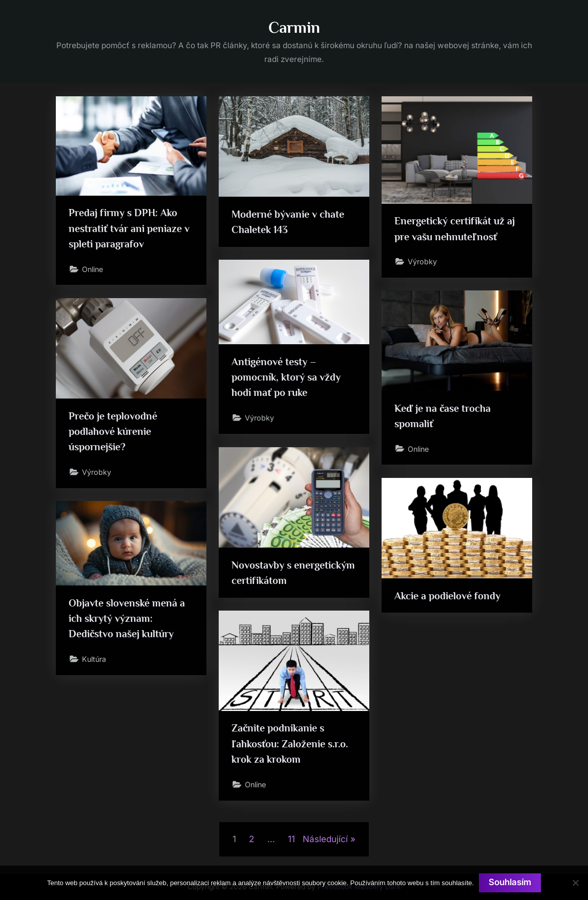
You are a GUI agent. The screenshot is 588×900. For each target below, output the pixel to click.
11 (291, 839)
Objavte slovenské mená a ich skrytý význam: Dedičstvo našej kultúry (127, 619)
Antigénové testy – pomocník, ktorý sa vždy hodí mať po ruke (286, 377)
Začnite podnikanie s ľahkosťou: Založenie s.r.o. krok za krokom (290, 744)
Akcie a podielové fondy (447, 596)
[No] (575, 883)
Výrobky (422, 262)
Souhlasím (510, 883)
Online (94, 270)
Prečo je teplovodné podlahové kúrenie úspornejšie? (113, 432)
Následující (325, 839)
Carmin (294, 27)
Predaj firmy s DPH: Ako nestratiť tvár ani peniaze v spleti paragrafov (129, 228)
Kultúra (95, 660)
